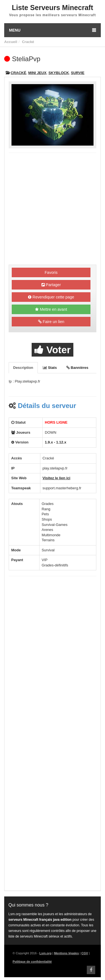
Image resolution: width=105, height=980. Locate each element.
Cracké (28, 42)
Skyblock (59, 73)
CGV (85, 953)
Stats (50, 368)
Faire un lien (51, 322)
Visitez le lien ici (56, 478)
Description (23, 368)
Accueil (11, 42)
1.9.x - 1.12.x (56, 442)
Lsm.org (46, 953)
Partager (51, 285)
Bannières (77, 368)
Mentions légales (66, 953)
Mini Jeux (37, 73)
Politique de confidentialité (32, 962)
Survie (78, 73)
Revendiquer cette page (51, 297)
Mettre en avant (51, 309)
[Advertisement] (53, 209)
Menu (53, 30)
